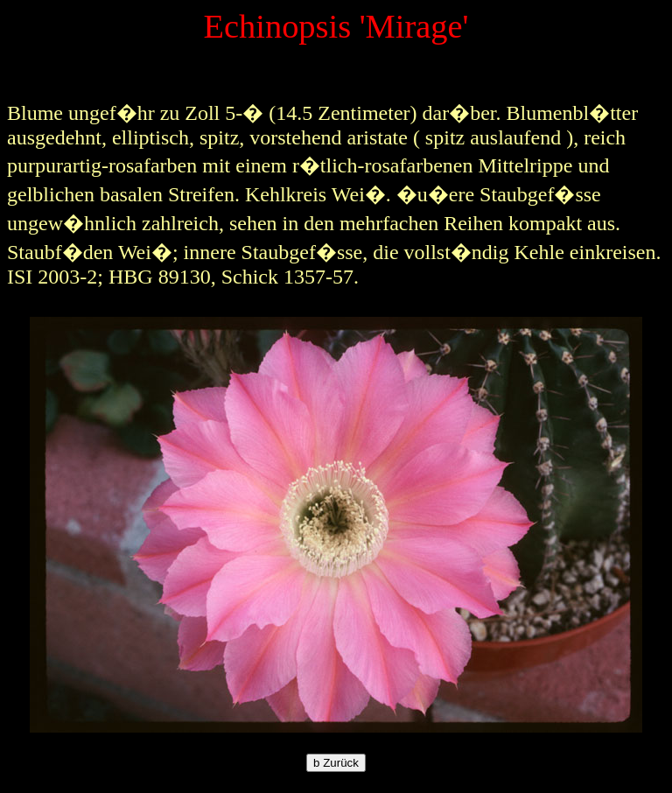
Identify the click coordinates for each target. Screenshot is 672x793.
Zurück (336, 763)
